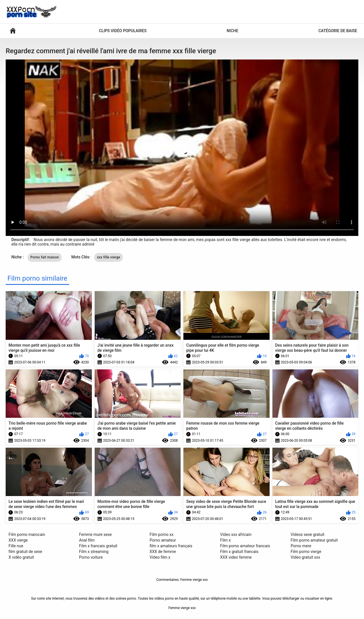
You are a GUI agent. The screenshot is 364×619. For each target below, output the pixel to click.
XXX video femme (236, 557)
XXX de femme (163, 552)
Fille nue (16, 546)
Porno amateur (163, 540)
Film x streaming (94, 552)
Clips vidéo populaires (123, 31)
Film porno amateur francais (245, 546)
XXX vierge (18, 540)
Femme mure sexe (95, 534)
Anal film (87, 540)
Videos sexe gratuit (308, 534)
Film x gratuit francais (239, 552)
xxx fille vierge (109, 257)
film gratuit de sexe (25, 552)
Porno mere (301, 546)
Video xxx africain (236, 534)
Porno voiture (91, 557)
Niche (232, 31)
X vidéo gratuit (21, 557)
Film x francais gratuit (98, 546)
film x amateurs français (171, 546)
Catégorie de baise (338, 31)
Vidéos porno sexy (13, 31)
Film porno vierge (306, 552)
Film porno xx (162, 534)
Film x (225, 540)
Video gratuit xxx (305, 557)
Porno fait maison (45, 257)
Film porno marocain (27, 534)
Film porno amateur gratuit (314, 540)
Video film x (160, 557)
